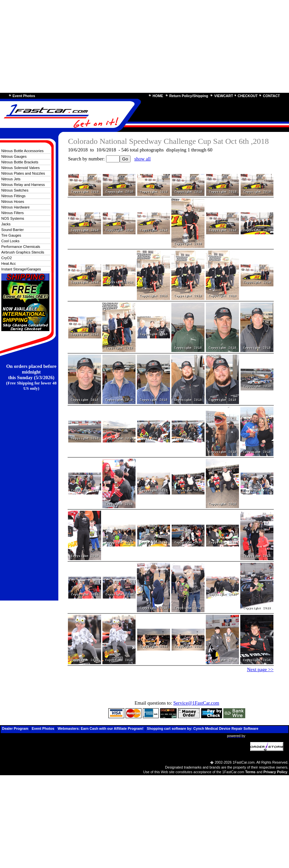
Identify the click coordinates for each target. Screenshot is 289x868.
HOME (158, 96)
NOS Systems (13, 218)
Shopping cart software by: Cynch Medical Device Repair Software (202, 728)
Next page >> (260, 669)
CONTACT (271, 96)
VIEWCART (224, 96)
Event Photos (24, 96)
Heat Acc (9, 263)
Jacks (6, 224)
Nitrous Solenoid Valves (21, 168)
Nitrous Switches (15, 190)
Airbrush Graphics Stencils (23, 252)
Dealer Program (15, 728)
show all (142, 159)
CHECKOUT (248, 96)
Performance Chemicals (21, 247)
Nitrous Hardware (16, 207)
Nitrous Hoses (13, 202)
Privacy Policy (275, 772)
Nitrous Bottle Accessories (23, 151)
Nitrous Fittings (13, 196)
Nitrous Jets (11, 179)
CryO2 (7, 258)
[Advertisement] (144, 46)
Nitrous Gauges (14, 156)
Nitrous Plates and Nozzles (23, 173)
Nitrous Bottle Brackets (20, 162)
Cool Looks (10, 241)
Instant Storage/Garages (21, 269)
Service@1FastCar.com (196, 703)
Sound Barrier (13, 230)
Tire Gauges (11, 235)
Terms (250, 772)
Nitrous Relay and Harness (23, 185)
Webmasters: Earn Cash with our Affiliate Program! (101, 728)
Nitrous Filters (13, 213)
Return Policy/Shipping (189, 96)
